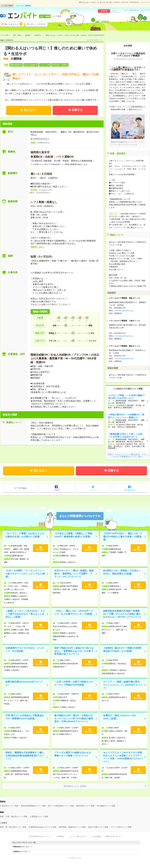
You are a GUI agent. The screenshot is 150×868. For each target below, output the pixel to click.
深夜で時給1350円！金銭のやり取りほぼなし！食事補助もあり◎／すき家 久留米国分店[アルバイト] (74, 651)
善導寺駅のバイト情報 (85, 806)
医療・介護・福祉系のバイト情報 (14, 817)
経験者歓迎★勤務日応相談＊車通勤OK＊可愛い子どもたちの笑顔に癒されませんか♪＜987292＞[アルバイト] (122, 614)
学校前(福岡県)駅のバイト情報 (33, 806)
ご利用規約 (60, 836)
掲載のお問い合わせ (113, 836)
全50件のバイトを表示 (75, 786)
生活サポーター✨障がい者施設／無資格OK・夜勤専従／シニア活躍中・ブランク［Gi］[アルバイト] (74, 574)
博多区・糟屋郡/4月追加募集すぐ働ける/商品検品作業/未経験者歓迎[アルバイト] (25, 755)
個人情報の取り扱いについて (40, 836)
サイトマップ (145, 10)
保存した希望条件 (38, 24)
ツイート (93, 490)
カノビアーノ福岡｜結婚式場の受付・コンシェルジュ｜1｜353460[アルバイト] (123, 685)
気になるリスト (14, 24)
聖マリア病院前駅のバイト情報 (61, 806)
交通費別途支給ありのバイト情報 (42, 827)
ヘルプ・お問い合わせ (131, 10)
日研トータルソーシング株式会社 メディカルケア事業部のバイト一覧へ (127, 456)
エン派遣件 (7, 6)
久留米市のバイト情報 (9, 806)
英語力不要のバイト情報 (98, 827)
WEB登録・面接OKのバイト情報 (72, 827)
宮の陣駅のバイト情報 (106, 806)
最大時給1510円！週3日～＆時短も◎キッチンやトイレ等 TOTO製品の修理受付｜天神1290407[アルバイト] (74, 718)
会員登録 (104, 11)
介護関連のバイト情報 (39, 817)
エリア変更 (57, 16)
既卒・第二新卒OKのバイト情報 (13, 827)
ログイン (116, 11)
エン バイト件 (24, 6)
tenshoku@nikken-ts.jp (124, 311)
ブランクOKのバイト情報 (121, 827)
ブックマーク (130, 490)
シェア (57, 490)
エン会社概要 (96, 836)
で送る (20, 488)
